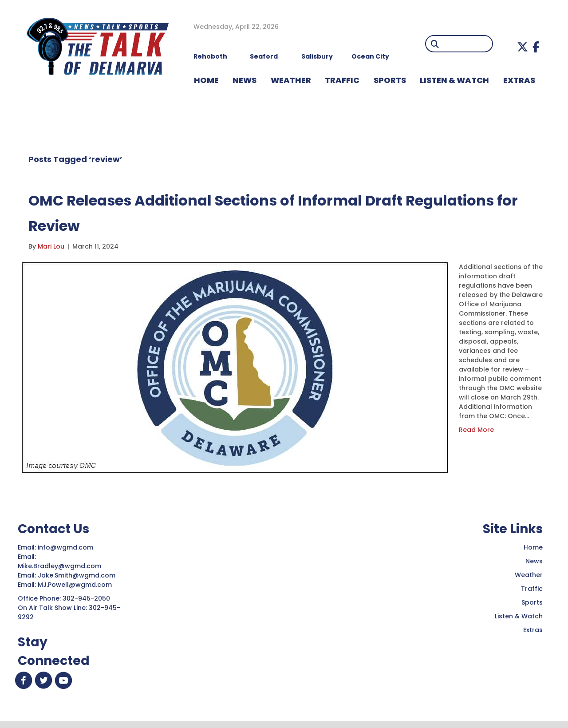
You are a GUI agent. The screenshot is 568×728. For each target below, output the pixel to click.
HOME (206, 80)
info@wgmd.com (66, 547)
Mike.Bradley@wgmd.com (59, 566)
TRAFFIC (342, 80)
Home (533, 547)
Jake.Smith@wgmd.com (77, 575)
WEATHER (291, 80)
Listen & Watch (519, 616)
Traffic (532, 589)
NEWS (245, 80)
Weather (529, 575)
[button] (523, 47)
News (534, 561)
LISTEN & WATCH (454, 80)
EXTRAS (519, 80)
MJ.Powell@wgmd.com (77, 585)
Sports (390, 80)
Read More (476, 430)
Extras (533, 630)
